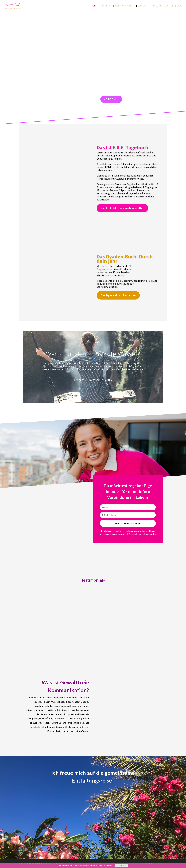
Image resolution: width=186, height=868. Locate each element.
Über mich (106, 6)
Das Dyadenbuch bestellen (118, 295)
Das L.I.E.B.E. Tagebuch (122, 147)
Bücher (141, 6)
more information (106, 865)
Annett (75, 360)
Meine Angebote (123, 6)
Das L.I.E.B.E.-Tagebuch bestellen (122, 208)
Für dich (156, 6)
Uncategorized (96, 360)
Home (94, 6)
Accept (121, 865)
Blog (180, 6)
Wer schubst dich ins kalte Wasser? (93, 354)
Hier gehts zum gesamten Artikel (93, 380)
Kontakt (169, 6)
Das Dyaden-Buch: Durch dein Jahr (125, 259)
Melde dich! (111, 99)
